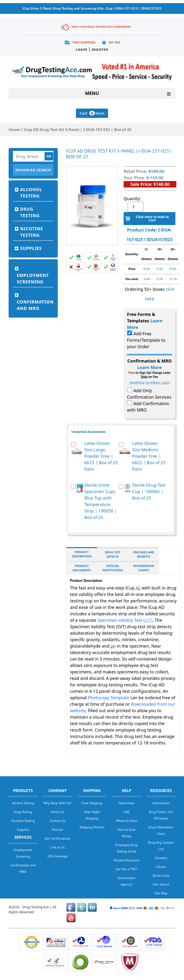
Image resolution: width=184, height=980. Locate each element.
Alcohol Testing (31, 193)
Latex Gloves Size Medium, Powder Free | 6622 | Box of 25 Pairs (149, 456)
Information (161, 803)
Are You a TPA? (126, 869)
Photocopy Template (109, 698)
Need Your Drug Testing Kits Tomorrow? (101, 27)
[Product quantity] (135, 207)
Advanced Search (33, 170)
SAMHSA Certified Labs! (150, 383)
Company (57, 791)
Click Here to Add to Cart (152, 218)
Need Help (126, 803)
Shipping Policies (92, 827)
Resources (161, 791)
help (126, 791)
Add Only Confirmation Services (149, 394)
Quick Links (161, 875)
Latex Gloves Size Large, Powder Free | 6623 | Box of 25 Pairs (101, 456)
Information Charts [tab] (144, 568)
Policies (58, 830)
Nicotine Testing (32, 232)
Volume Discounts (127, 860)
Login (81, 50)
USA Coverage (57, 856)
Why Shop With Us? (57, 803)
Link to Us (58, 847)
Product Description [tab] (82, 554)
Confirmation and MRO (35, 305)
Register (100, 50)
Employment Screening (33, 278)
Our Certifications (57, 838)
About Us (57, 812)
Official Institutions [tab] (113, 568)
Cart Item (92, 113)
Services (23, 837)
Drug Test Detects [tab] (113, 554)
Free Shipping (84, 42)
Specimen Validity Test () (125, 620)
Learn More (150, 367)
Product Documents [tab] (82, 568)
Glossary (161, 858)
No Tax (114, 42)
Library (161, 867)
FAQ (126, 812)
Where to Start (127, 821)
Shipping (92, 791)
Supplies (31, 248)
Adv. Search (161, 884)
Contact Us (57, 821)
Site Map (161, 893)
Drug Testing (30, 212)
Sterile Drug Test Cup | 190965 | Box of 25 (149, 491)
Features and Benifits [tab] (144, 554)
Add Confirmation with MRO (148, 407)
